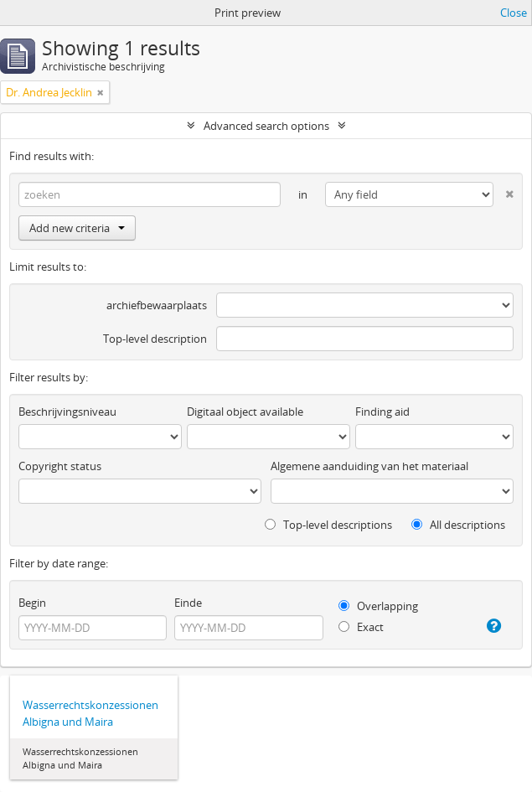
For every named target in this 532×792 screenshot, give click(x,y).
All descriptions (458, 525)
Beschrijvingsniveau (67, 412)
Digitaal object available (245, 412)
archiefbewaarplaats (157, 305)
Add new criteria (77, 228)
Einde (188, 603)
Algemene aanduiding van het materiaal (369, 466)
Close (514, 13)
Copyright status (60, 466)
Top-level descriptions (328, 525)
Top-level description (155, 339)
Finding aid (382, 412)
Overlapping (378, 606)
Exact (361, 627)
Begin (32, 603)
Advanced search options (266, 126)
